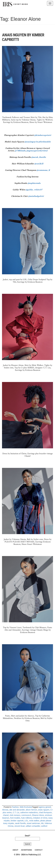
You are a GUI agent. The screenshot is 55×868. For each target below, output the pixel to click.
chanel (6, 815)
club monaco (15, 815)
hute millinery (27, 818)
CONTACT (39, 850)
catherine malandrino (29, 812)
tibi (42, 823)
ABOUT (15, 850)
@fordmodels (44, 142)
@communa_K (43, 170)
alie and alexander (17, 810)
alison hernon (31, 810)
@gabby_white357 (34, 190)
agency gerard (45, 807)
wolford (44, 826)
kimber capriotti (17, 821)
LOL (26, 821)
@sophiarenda (34, 183)
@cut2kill (39, 164)
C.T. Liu (16, 812)
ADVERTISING (26, 850)
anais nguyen (44, 810)
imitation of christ (40, 818)
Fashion (15, 807)
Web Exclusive (26, 807)
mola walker (34, 821)
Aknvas (5, 810)
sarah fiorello (20, 823)
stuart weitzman (33, 823)
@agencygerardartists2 (37, 151)
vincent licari (20, 826)
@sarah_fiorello (39, 157)
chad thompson (45, 812)
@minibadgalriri (36, 196)
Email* (27, 838)
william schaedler (33, 826)
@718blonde (20, 151)
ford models (15, 818)
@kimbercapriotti (43, 135)
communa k (26, 815)
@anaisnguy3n (31, 142)
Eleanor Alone (38, 815)
